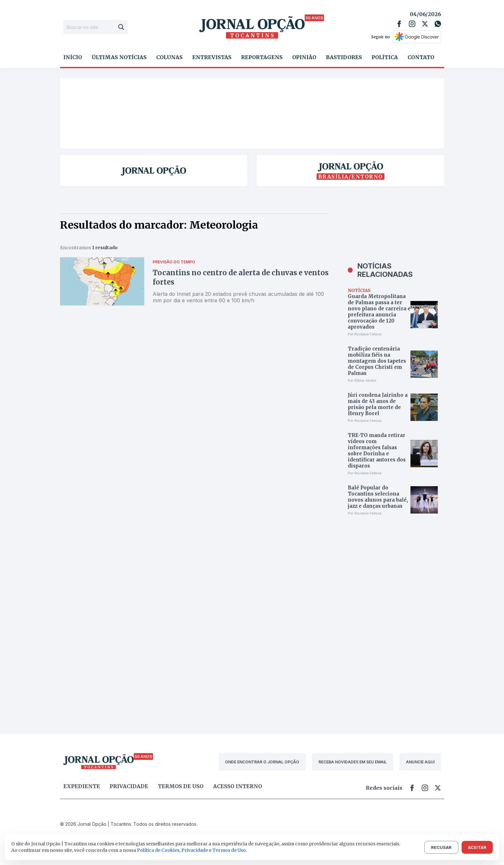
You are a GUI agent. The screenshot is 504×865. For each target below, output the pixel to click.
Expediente (82, 786)
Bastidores (344, 57)
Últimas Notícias (119, 57)
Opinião (304, 57)
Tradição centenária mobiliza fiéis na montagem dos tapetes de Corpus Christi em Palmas (377, 361)
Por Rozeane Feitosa (365, 334)
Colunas (169, 57)
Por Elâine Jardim (362, 380)
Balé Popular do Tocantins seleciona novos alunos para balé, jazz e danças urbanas (378, 497)
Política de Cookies (158, 850)
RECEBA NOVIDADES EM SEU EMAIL (353, 762)
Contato (421, 57)
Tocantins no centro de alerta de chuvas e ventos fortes (241, 277)
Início (73, 57)
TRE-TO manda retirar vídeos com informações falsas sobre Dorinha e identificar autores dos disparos (377, 451)
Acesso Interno (238, 786)
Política (385, 57)
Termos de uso (181, 786)
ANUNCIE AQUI (420, 762)
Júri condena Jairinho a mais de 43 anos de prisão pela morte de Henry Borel (378, 404)
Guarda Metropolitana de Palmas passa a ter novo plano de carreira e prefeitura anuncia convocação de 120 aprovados (379, 312)
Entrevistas (212, 57)
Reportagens (262, 57)
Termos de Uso (229, 850)
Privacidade (129, 786)
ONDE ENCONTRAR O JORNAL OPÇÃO (262, 762)
